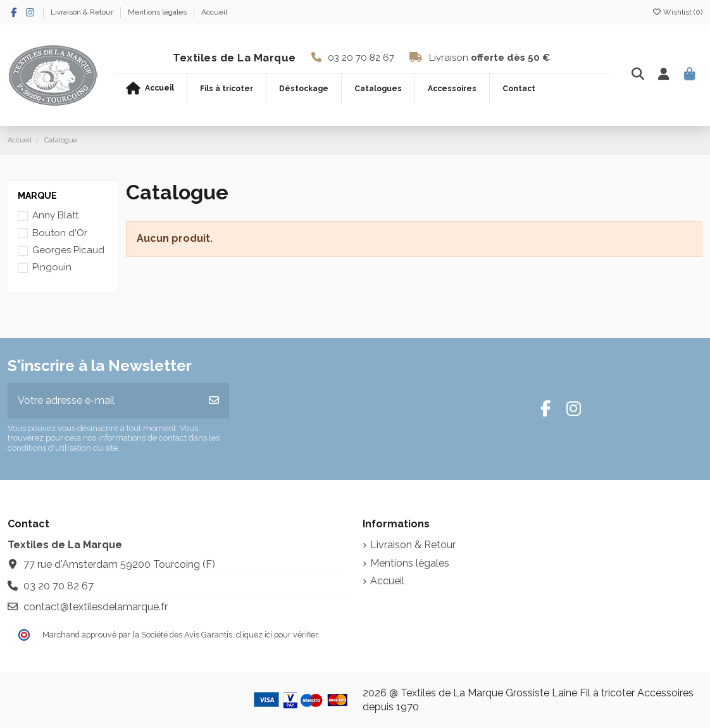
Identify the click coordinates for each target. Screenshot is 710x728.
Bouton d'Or (60, 233)
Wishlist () (677, 12)
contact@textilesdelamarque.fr (96, 607)
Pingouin (52, 267)
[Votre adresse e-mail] (103, 401)
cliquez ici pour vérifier (277, 635)
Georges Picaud (68, 250)
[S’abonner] (214, 401)
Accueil (214, 12)
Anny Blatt (55, 215)
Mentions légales (158, 12)
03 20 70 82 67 (361, 58)
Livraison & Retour (83, 12)
